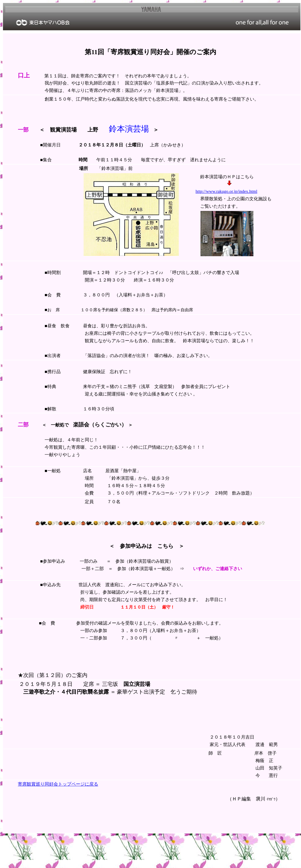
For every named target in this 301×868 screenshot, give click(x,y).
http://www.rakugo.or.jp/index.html (226, 191)
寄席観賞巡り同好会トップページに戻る (58, 784)
